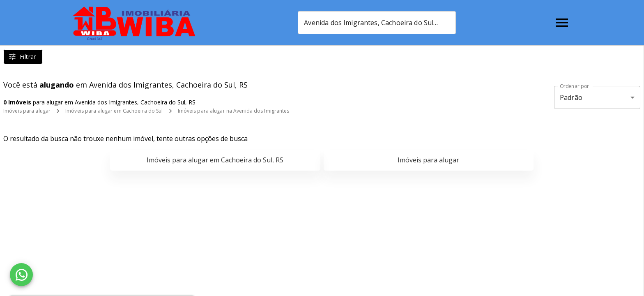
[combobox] (377, 23)
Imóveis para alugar (27, 111)
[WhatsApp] (21, 275)
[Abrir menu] (562, 23)
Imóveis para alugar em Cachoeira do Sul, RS (215, 160)
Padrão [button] (571, 97)
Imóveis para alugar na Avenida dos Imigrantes (234, 111)
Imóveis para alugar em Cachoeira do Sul (114, 111)
